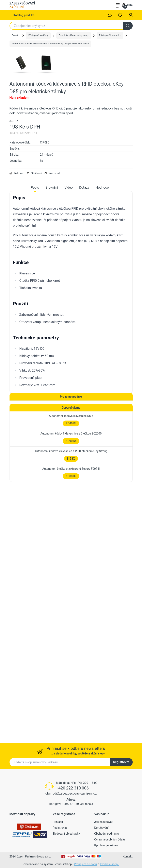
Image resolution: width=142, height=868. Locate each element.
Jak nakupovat (103, 822)
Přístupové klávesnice (110, 35)
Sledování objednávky (66, 834)
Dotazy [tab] (84, 238)
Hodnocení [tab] (103, 238)
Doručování (101, 828)
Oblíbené (35, 224)
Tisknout (17, 224)
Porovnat (52, 224)
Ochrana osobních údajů (109, 839)
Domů (15, 35)
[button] (131, 15)
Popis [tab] (35, 238)
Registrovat (121, 762)
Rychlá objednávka (106, 845)
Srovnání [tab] (52, 238)
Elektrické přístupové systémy (74, 35)
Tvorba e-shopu (110, 864)
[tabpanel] (71, 342)
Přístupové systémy (38, 35)
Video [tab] (69, 238)
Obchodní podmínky (107, 834)
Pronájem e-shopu (85, 864)
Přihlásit (58, 822)
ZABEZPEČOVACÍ (22, 5)
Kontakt (128, 856)
